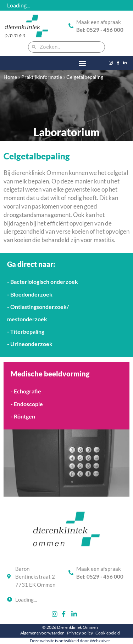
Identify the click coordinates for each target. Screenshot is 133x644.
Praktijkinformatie (42, 77)
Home (10, 77)
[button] (82, 63)
